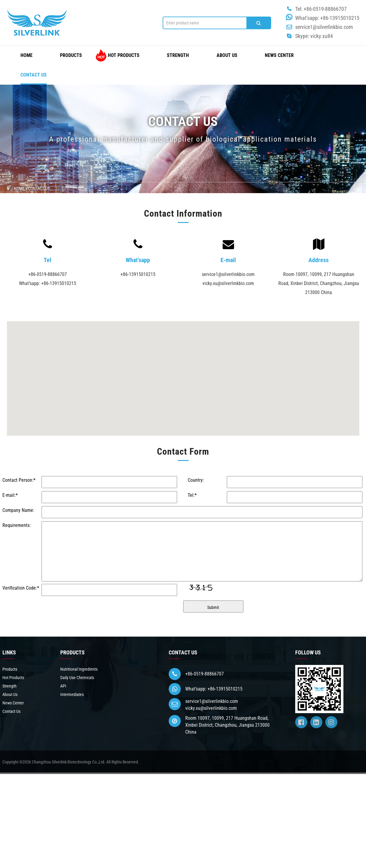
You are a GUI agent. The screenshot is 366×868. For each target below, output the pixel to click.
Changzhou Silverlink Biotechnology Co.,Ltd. (69, 762)
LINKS (9, 652)
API (63, 686)
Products (71, 55)
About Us (227, 55)
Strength (178, 55)
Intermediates (72, 694)
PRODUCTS (72, 652)
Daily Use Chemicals (77, 678)
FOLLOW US (308, 652)
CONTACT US (183, 652)
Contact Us (34, 75)
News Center (279, 55)
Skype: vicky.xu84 (314, 36)
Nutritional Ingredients (79, 669)
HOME (27, 55)
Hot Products (124, 55)
